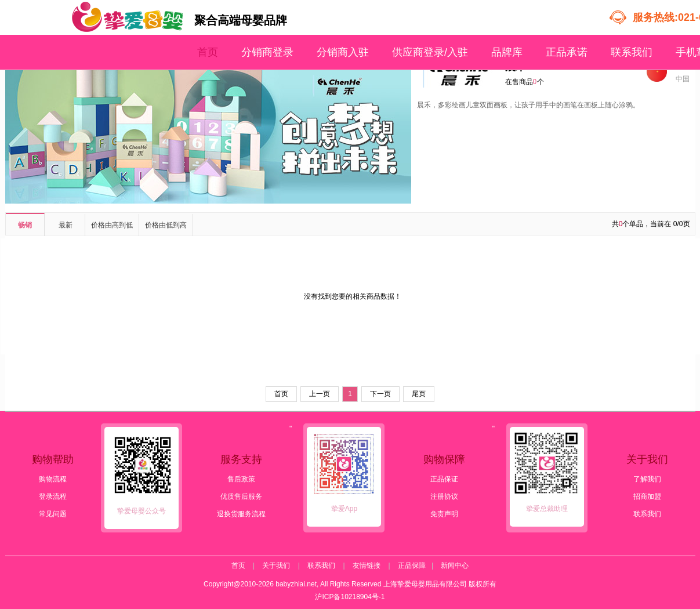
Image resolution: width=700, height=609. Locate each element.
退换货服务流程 (241, 514)
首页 (208, 52)
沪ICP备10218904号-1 (350, 597)
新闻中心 (455, 565)
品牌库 (507, 52)
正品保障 (412, 565)
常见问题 (53, 514)
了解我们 (647, 479)
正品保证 (444, 479)
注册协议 (444, 496)
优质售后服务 (241, 496)
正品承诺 (567, 52)
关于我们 (276, 565)
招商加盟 (647, 496)
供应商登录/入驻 (430, 52)
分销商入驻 (343, 52)
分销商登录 (267, 52)
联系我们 (632, 52)
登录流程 (53, 496)
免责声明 (444, 514)
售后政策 (241, 479)
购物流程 (53, 479)
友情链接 (367, 565)
